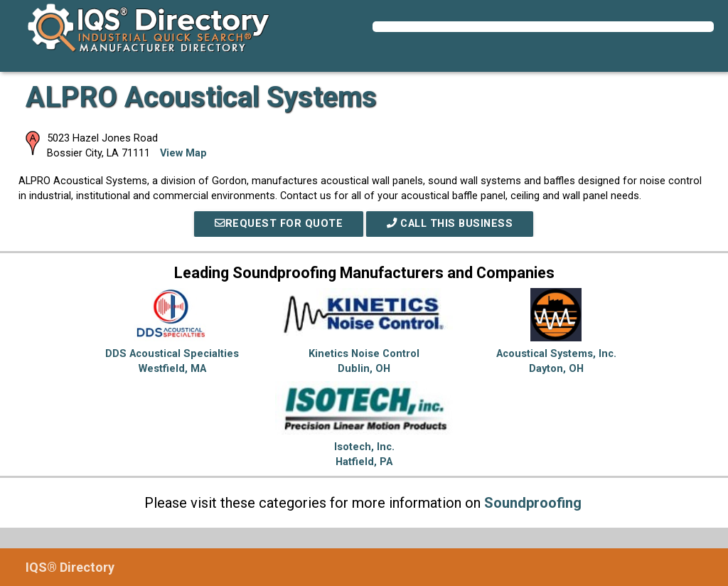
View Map (183, 153)
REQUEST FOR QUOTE (279, 224)
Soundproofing (533, 503)
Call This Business (450, 224)
